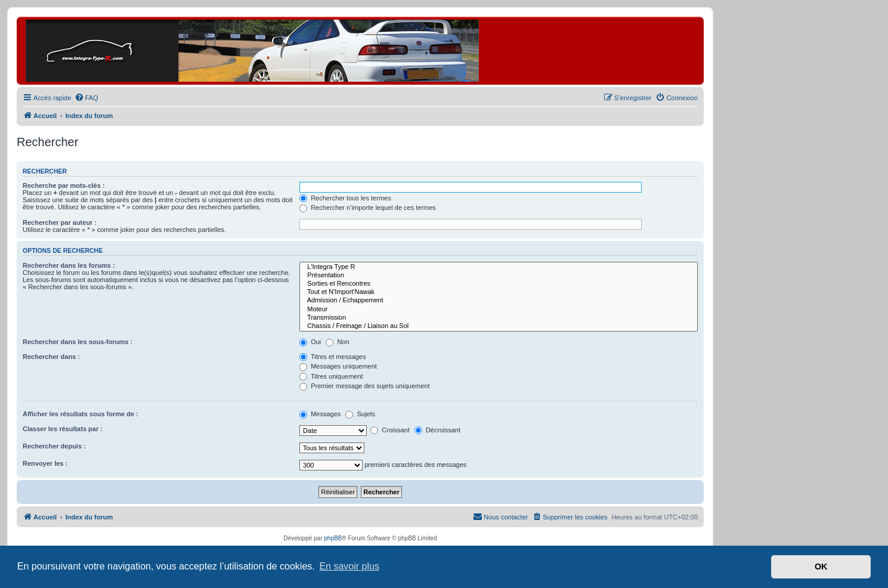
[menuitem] (86, 98)
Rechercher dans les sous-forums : (78, 342)
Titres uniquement (331, 376)
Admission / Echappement (499, 301)
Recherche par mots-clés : (64, 185)
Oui (310, 342)
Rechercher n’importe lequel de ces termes (368, 208)
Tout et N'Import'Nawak (499, 292)
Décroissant (437, 430)
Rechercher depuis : (54, 446)
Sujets (360, 414)
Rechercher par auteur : (60, 222)
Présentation (499, 276)
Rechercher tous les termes (345, 198)
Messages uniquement (338, 366)
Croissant (390, 430)
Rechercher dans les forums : (69, 265)
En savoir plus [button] (349, 566)
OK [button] (821, 567)
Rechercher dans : (51, 357)
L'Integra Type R (499, 267)
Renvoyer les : (45, 463)
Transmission (499, 318)
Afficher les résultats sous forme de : (81, 414)
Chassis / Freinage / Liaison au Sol (499, 326)
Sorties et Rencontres (499, 284)
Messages (320, 414)
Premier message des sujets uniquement (364, 386)
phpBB (333, 538)
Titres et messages (332, 357)
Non (337, 342)
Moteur (499, 310)
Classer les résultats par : (63, 429)
